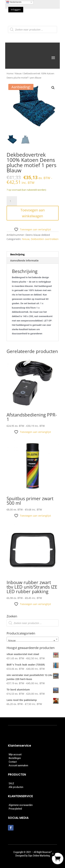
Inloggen (16, 10)
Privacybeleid (15, 809)
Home (10, 73)
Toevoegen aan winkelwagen (33, 213)
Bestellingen (15, 758)
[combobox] (33, 639)
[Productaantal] (12, 201)
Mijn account (15, 754)
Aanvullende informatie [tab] (24, 260)
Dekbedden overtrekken (45, 239)
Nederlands (14, 2)
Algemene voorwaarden (21, 805)
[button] (53, 88)
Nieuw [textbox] (32, 641)
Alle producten (16, 787)
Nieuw (18, 73)
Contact (13, 762)
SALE (11, 783)
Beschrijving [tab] (17, 254)
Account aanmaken (18, 765)
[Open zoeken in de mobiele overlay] (33, 29)
